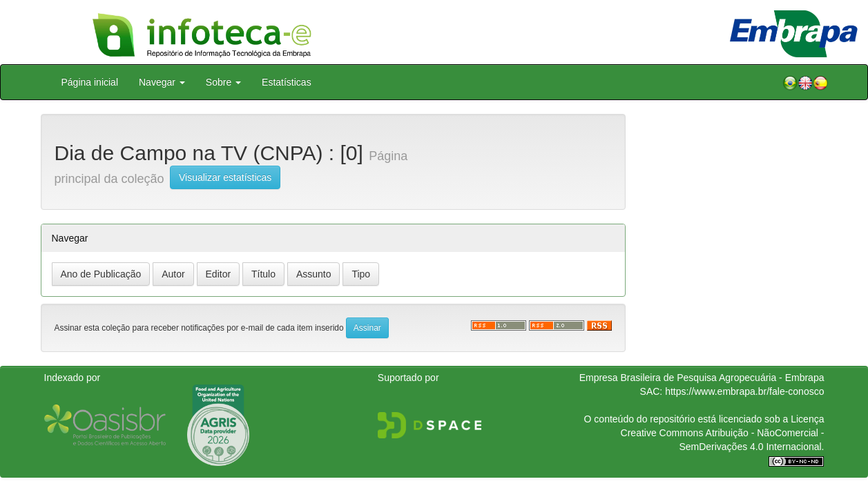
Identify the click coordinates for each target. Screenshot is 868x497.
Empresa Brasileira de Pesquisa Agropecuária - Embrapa (702, 378)
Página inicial (90, 82)
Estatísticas (287, 82)
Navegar (162, 82)
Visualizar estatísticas (225, 177)
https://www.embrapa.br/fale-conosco (744, 391)
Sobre (223, 82)
